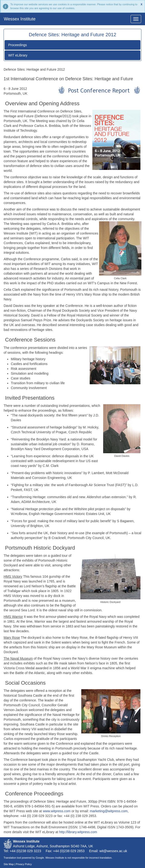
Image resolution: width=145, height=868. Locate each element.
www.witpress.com (57, 811)
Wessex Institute (20, 19)
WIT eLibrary (18, 55)
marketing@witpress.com (109, 811)
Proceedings (18, 45)
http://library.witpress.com (78, 832)
